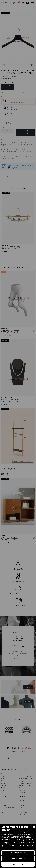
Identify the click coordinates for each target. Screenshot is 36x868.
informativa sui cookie (7, 847)
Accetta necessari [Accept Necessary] (18, 858)
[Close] (34, 827)
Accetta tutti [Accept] (18, 864)
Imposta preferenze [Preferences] (18, 853)
